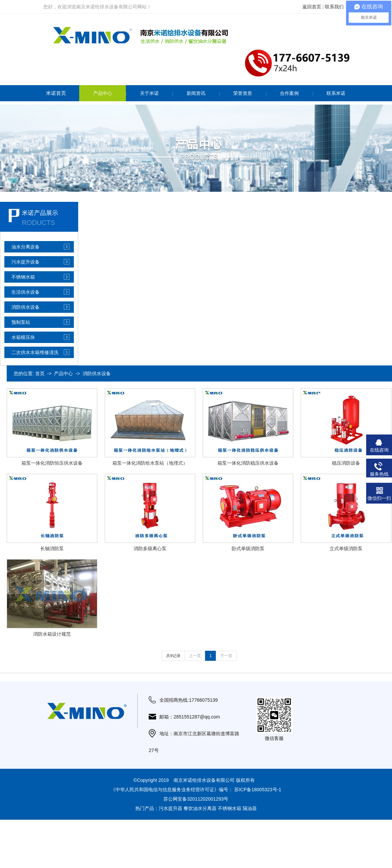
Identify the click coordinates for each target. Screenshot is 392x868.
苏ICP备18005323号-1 (258, 790)
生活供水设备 (26, 292)
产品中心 (103, 93)
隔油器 (250, 808)
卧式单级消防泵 (248, 548)
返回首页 (312, 7)
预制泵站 (21, 322)
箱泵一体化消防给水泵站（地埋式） (150, 463)
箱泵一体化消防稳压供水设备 (248, 463)
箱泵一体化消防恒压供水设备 (52, 463)
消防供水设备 (26, 307)
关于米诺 (149, 93)
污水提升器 (170, 808)
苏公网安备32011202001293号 (196, 799)
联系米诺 (336, 93)
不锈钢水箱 (23, 277)
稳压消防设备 (346, 463)
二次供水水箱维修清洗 (35, 352)
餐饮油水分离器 (200, 808)
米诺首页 (56, 93)
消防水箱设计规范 (52, 634)
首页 (40, 373)
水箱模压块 (23, 337)
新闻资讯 (196, 93)
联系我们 (334, 7)
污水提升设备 (26, 262)
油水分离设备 (26, 247)
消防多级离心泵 (150, 548)
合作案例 (289, 93)
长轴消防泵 (52, 548)
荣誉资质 (243, 93)
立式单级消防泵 (346, 548)
